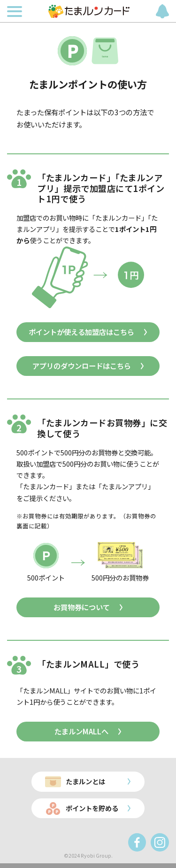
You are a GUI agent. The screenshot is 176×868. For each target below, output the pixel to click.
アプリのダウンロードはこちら (82, 366)
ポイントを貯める (92, 808)
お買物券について (82, 607)
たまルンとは (85, 781)
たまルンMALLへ (81, 731)
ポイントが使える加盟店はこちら (81, 332)
